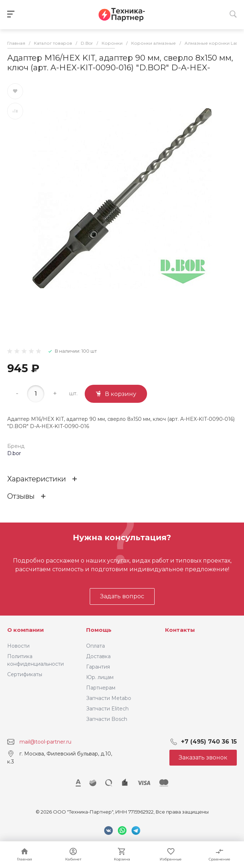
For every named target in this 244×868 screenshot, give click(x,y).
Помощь (99, 630)
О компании (26, 630)
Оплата (96, 646)
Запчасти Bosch (107, 719)
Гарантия (98, 667)
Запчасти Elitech (107, 709)
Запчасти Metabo (109, 698)
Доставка (98, 656)
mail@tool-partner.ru (45, 742)
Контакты (180, 630)
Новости (18, 646)
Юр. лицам (100, 677)
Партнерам (101, 688)
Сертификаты (25, 674)
